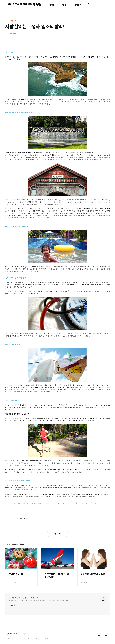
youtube (106, 636)
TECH (65, 5)
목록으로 (57, 534)
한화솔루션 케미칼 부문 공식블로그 (23, 598)
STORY (78, 5)
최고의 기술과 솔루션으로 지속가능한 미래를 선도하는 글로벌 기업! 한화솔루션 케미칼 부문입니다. (40, 601)
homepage (99, 636)
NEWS (52, 5)
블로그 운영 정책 (12, 634)
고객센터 (24, 634)
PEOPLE (38, 5)
